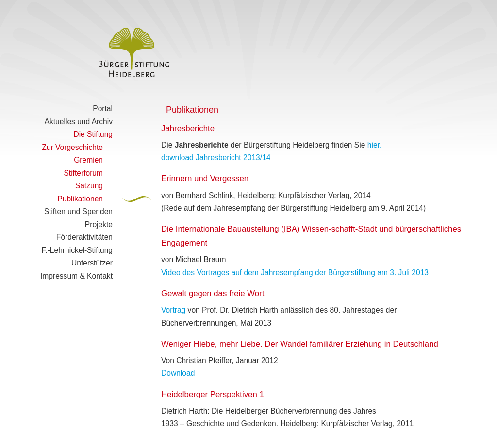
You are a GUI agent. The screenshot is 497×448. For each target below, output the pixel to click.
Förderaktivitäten (84, 237)
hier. (374, 145)
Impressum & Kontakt (76, 276)
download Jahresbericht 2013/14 (216, 158)
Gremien (88, 160)
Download (178, 373)
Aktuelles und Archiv (79, 122)
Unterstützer (92, 263)
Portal (103, 108)
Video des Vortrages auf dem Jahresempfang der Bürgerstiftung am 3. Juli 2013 (295, 273)
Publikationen (80, 199)
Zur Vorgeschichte (72, 147)
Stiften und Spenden (78, 211)
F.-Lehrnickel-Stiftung (77, 250)
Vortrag (173, 310)
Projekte (99, 224)
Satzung (89, 186)
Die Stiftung (93, 134)
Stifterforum (83, 173)
